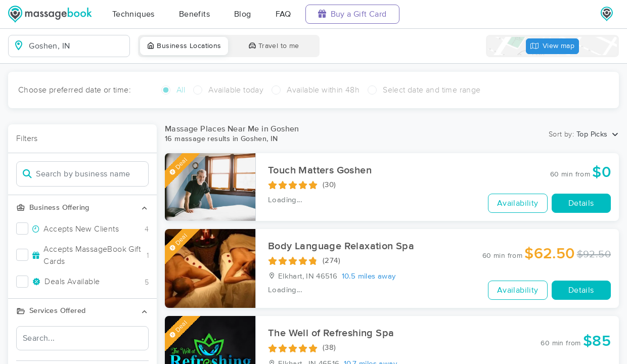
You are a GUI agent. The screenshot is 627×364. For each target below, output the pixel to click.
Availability (518, 203)
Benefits (194, 14)
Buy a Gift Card (352, 14)
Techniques (133, 14)
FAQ (283, 14)
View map (553, 46)
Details (581, 203)
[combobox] (77, 46)
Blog (243, 14)
